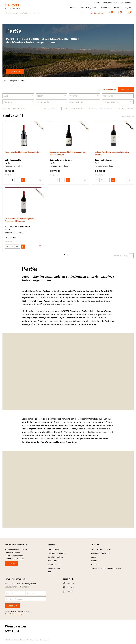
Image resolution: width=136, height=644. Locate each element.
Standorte (97, 3)
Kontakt (11, 564)
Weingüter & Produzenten (102, 554)
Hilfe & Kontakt (126, 3)
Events (117, 7)
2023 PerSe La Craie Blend (17, 227)
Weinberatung (54, 562)
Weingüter (105, 7)
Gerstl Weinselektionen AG (102, 550)
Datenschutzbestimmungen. (14, 616)
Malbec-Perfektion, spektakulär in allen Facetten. (112, 154)
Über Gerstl (107, 3)
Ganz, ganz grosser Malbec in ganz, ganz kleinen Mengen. (67, 154)
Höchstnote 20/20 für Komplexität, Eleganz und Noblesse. (22, 221)
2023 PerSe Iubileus (104, 160)
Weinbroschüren (55, 570)
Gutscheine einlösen (56, 558)
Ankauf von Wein (55, 566)
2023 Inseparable (13, 160)
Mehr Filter (126, 89)
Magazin (128, 7)
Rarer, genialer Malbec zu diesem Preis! (21, 154)
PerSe (22, 81)
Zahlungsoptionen (55, 550)
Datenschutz (45, 642)
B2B (116, 3)
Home (4, 81)
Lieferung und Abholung (58, 554)
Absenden (12, 608)
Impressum (34, 642)
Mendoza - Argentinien (14, 166)
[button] (83, 13)
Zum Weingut (15, 71)
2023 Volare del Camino (61, 160)
